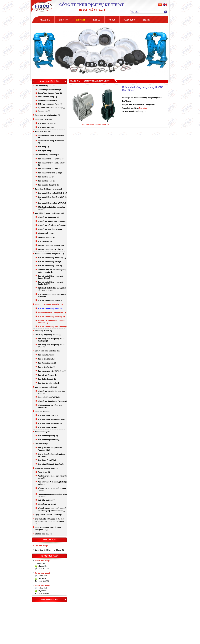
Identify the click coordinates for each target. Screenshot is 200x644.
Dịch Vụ (97, 20)
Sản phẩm (80, 20)
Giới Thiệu (63, 20)
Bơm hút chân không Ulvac (97, 81)
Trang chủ (45, 20)
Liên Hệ (146, 20)
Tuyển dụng (129, 20)
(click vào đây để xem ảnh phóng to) (95, 124)
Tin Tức (112, 20)
